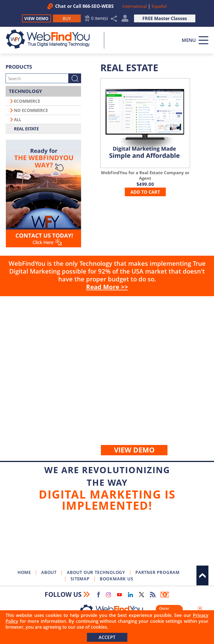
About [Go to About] (49, 572)
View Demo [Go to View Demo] (36, 18)
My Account (125, 20)
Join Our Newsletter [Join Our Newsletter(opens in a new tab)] (107, 541)
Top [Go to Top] (202, 575)
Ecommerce (27, 101)
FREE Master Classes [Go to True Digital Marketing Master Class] (165, 18)
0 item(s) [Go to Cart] (99, 18)
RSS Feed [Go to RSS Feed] (153, 595)
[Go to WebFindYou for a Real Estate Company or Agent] (145, 123)
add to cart (145, 192)
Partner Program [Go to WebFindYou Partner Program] (158, 572)
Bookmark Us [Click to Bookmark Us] (116, 579)
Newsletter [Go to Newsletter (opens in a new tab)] (165, 595)
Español (159, 6)
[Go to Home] (51, 39)
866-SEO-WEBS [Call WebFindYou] (98, 6)
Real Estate (26, 129)
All (18, 119)
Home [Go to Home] (24, 572)
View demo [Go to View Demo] (134, 450)
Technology (25, 91)
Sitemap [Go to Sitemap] (80, 579)
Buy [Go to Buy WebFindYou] (107, 379)
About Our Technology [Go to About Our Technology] (96, 572)
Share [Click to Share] (114, 19)
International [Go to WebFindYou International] (135, 6)
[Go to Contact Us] (43, 193)
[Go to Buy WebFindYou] (67, 18)
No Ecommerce (31, 110)
